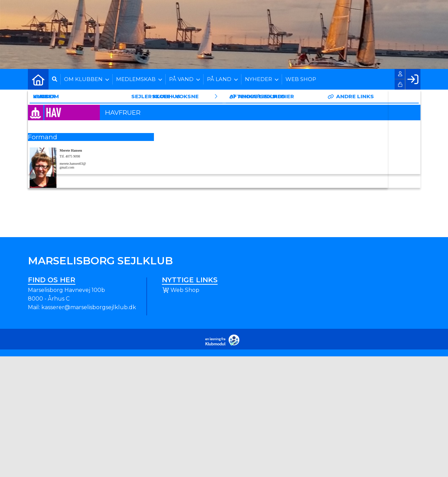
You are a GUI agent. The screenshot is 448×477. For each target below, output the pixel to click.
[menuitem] (38, 79)
